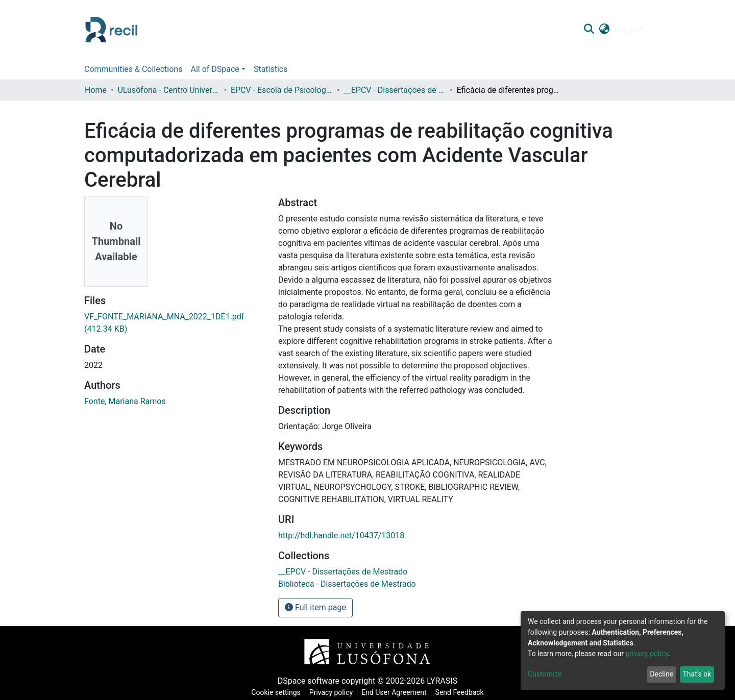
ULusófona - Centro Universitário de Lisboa (168, 90)
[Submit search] (589, 30)
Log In (626, 29)
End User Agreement (394, 692)
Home (96, 90)
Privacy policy (331, 692)
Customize (545, 674)
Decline (661, 674)
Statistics (271, 69)
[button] (604, 30)
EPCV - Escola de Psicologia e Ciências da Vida (282, 90)
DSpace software (309, 681)
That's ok (697, 674)
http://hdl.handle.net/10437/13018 (341, 535)
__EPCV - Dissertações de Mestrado (395, 90)
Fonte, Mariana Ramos (125, 401)
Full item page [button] (315, 607)
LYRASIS (442, 681)
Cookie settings (276, 692)
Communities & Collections (133, 69)
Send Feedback (460, 692)
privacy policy (647, 654)
